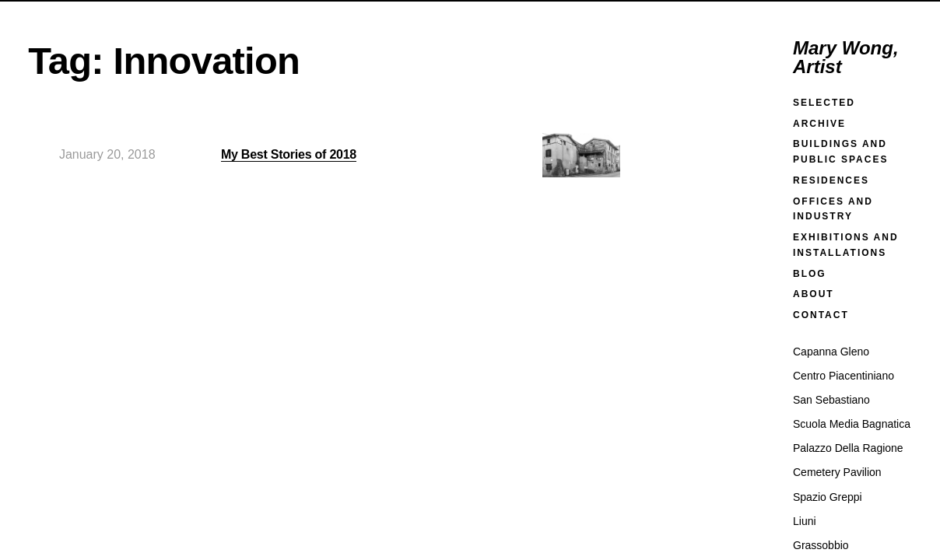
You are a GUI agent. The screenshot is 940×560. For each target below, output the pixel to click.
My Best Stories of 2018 (289, 154)
